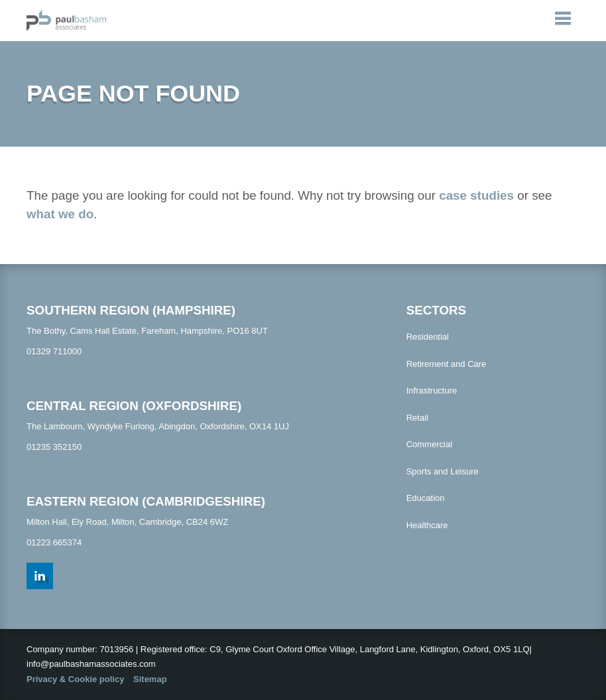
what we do (60, 214)
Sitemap (150, 679)
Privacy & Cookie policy (75, 679)
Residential (428, 337)
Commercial (429, 444)
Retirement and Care (447, 364)
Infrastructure (432, 390)
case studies (476, 195)
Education (426, 498)
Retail (417, 418)
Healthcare (427, 525)
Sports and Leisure (443, 471)
